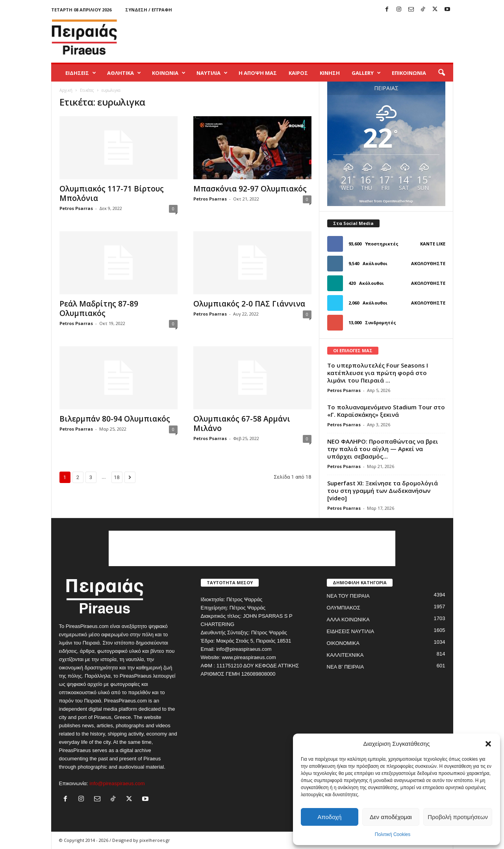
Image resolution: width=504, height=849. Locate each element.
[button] (488, 744)
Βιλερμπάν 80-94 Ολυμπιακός (115, 419)
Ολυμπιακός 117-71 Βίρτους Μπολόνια (112, 193)
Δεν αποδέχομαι (391, 817)
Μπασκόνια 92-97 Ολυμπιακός (250, 189)
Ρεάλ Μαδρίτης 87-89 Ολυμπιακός (99, 308)
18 (117, 477)
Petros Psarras (76, 208)
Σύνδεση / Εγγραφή (149, 10)
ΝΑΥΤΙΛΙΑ (212, 73)
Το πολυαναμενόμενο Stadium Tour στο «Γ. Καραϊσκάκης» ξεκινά (386, 411)
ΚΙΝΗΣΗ (330, 73)
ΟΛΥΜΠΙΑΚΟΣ (344, 608)
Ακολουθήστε (428, 263)
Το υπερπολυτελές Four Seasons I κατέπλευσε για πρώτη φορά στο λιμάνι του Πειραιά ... (378, 373)
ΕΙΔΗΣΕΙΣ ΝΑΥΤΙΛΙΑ (351, 631)
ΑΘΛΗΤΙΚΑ (124, 73)
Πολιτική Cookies (393, 834)
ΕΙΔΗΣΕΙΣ (81, 73)
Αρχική (66, 90)
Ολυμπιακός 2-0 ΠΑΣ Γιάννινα (249, 304)
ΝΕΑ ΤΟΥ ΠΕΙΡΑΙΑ (348, 596)
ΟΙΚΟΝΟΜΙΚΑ (343, 643)
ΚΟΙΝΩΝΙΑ (169, 73)
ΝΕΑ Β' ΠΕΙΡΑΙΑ (346, 667)
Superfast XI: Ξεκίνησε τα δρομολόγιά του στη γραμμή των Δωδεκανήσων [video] (383, 490)
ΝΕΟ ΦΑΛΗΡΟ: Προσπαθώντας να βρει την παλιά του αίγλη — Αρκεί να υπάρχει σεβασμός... (383, 449)
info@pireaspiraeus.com (117, 783)
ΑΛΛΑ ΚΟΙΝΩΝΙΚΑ (348, 620)
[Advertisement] (310, 37)
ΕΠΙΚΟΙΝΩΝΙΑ (409, 73)
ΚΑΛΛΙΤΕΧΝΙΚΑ (345, 655)
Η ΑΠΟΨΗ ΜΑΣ (258, 73)
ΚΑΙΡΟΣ (298, 73)
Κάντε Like (433, 244)
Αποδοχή (329, 817)
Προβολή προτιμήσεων (458, 817)
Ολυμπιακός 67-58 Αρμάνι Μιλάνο (242, 424)
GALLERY (366, 73)
